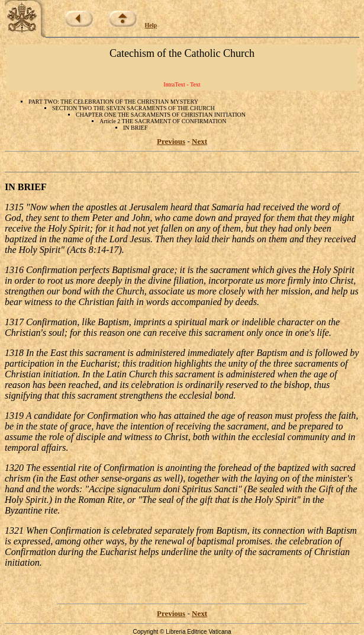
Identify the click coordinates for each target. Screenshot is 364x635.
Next (199, 141)
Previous (171, 141)
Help (151, 25)
